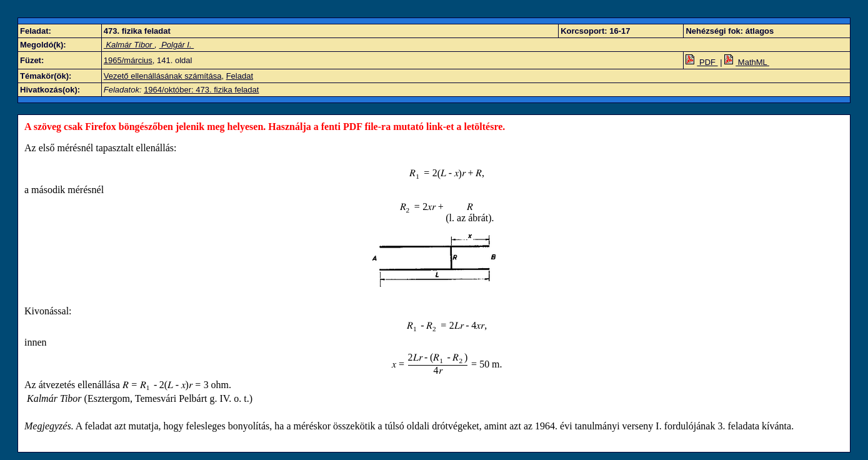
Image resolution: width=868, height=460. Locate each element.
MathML (747, 62)
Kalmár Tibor (129, 45)
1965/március (128, 60)
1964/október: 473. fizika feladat (201, 90)
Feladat (240, 76)
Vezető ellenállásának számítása (163, 76)
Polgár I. (177, 45)
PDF (701, 62)
